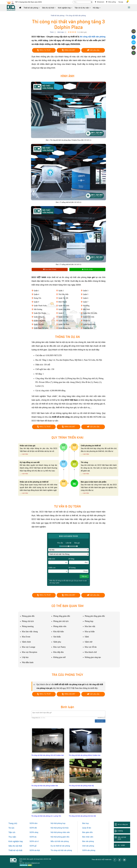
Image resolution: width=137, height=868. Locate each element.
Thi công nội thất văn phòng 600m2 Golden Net (85, 755)
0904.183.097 (68, 50)
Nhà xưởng (111, 2)
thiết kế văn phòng (63, 846)
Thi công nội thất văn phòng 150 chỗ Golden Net (48, 755)
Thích (52, 32)
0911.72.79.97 (44, 50)
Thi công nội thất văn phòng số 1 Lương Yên (46, 816)
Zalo (134, 42)
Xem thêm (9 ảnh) (50, 269)
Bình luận (61, 32)
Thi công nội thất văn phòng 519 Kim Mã (82, 816)
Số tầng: (79, 561)
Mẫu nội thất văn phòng (60, 841)
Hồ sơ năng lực (123, 824)
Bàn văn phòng (88, 841)
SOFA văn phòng (89, 850)
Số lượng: (78, 570)
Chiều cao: (58, 570)
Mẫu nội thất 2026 (122, 838)
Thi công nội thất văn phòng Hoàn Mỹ (81, 786)
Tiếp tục (84, 576)
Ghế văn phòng (88, 846)
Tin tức (121, 2)
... (20, 454)
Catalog (120, 831)
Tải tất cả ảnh (87, 269)
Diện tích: (58, 561)
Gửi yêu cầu (93, 50)
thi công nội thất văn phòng (93, 37)
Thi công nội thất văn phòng (61, 850)
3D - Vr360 (121, 845)
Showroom (100, 2)
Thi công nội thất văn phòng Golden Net (45, 786)
